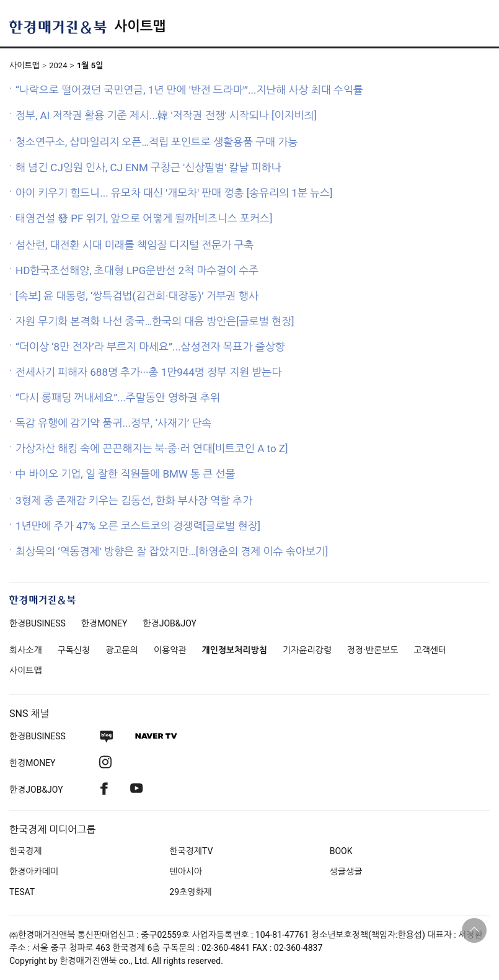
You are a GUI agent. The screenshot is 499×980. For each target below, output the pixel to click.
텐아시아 (186, 871)
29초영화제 (190, 892)
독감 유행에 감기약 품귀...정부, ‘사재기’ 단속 (113, 423)
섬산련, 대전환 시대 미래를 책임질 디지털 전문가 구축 (135, 245)
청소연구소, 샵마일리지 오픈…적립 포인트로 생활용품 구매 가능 (157, 142)
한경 (38, 623)
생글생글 (346, 871)
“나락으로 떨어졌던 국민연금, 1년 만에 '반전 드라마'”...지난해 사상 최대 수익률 (189, 90)
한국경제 (26, 851)
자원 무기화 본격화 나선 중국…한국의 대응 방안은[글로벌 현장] (155, 321)
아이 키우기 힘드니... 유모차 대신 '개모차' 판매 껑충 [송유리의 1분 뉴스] (174, 193)
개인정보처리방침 (235, 650)
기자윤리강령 (307, 650)
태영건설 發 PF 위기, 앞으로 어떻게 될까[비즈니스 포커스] (144, 218)
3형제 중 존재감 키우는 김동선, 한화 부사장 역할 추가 (134, 501)
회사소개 (26, 650)
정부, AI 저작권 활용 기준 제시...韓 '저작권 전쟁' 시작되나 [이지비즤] (166, 115)
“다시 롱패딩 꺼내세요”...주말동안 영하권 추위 (118, 398)
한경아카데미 (34, 871)
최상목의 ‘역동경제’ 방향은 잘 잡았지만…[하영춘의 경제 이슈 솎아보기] (172, 551)
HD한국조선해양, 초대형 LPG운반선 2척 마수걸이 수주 (137, 270)
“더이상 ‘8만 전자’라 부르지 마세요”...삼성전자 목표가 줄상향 (150, 347)
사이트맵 (140, 26)
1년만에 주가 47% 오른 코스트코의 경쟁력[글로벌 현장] (138, 526)
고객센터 (430, 650)
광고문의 (122, 650)
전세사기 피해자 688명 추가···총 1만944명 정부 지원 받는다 (148, 372)
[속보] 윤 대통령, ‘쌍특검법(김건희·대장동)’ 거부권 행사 (137, 296)
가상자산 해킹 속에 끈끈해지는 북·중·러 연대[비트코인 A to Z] (152, 448)
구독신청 (74, 650)
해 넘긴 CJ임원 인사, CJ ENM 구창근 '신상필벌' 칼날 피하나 (148, 167)
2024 (58, 65)
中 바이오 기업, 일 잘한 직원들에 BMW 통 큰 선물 (126, 474)
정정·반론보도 (373, 650)
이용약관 (170, 650)
